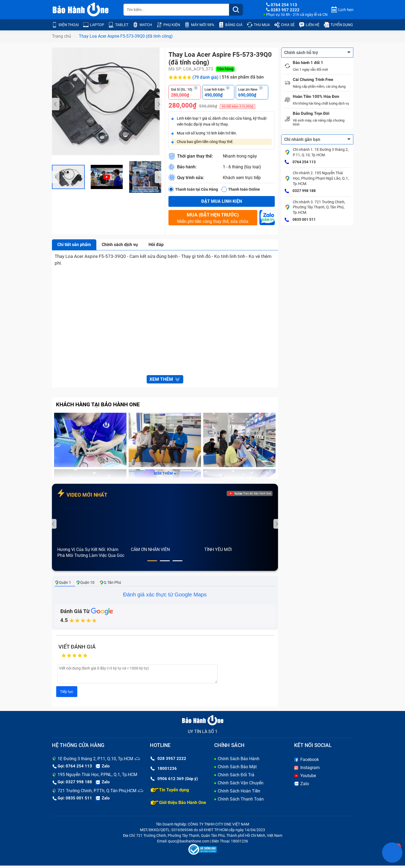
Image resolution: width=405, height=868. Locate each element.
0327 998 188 (300, 191)
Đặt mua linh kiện (222, 201)
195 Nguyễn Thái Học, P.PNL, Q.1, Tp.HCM (97, 777)
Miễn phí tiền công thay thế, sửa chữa (213, 218)
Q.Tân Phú (110, 585)
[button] (152, 563)
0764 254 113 (300, 162)
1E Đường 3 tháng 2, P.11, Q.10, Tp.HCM (95, 761)
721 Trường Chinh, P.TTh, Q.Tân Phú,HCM (97, 793)
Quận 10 (85, 585)
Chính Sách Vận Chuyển (241, 785)
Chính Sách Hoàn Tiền (239, 793)
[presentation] (56, 104)
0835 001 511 (300, 220)
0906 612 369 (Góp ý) (174, 781)
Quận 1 (63, 585)
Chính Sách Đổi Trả (236, 777)
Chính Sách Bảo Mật (237, 769)
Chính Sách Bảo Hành (239, 761)
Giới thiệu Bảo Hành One (178, 805)
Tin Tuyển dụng (170, 792)
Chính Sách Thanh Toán (241, 801)
